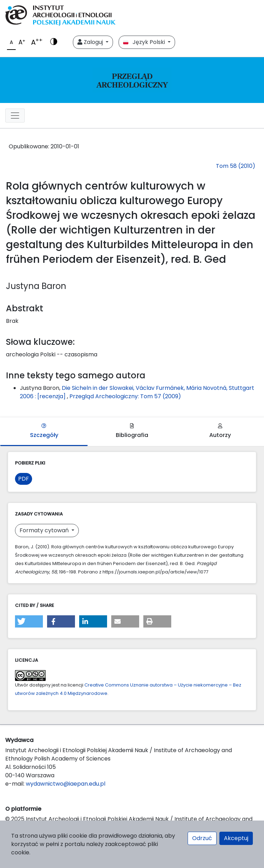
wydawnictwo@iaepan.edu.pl (66, 784)
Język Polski (145, 42)
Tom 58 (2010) (236, 166)
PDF (24, 479)
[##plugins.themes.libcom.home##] (132, 80)
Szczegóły (44, 431)
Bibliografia (132, 431)
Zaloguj (91, 42)
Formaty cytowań (45, 530)
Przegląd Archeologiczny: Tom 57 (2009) (125, 396)
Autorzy (220, 431)
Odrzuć (202, 838)
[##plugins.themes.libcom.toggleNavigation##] (15, 116)
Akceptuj (236, 838)
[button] (29, 621)
